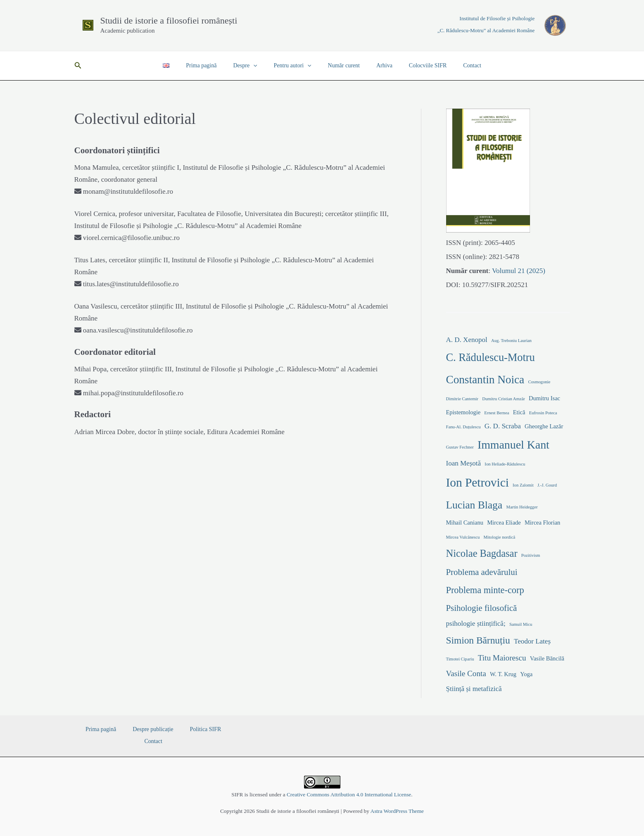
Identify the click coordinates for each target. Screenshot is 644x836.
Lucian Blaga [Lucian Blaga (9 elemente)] (474, 505)
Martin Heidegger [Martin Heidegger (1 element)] (522, 507)
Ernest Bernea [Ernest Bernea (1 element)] (497, 413)
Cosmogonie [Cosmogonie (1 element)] (539, 382)
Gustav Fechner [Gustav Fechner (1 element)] (460, 447)
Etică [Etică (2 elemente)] (519, 412)
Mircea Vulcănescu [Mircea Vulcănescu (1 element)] (463, 537)
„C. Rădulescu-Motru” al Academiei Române (486, 30)
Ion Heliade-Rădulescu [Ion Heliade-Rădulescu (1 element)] (505, 464)
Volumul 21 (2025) (518, 271)
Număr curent (341, 65)
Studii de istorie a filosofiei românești (169, 20)
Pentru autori (295, 66)
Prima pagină (214, 65)
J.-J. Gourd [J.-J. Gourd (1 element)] (547, 485)
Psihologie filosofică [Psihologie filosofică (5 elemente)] (482, 608)
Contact (455, 65)
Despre (252, 66)
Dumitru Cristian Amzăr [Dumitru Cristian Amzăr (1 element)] (504, 399)
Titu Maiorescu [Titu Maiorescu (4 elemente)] (502, 658)
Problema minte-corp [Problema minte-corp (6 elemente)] (485, 590)
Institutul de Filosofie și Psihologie (497, 18)
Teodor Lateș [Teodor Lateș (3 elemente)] (532, 641)
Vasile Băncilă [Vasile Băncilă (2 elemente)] (547, 658)
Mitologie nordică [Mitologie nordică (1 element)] (499, 537)
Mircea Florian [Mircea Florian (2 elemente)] (542, 522)
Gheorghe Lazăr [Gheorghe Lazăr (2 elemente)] (544, 426)
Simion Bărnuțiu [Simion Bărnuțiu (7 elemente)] (478, 640)
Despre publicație (141, 729)
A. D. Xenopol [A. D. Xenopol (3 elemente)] (467, 340)
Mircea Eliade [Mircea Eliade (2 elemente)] (504, 522)
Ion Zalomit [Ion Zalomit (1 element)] (523, 485)
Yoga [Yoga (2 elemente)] (526, 674)
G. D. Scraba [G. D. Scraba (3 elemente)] (503, 426)
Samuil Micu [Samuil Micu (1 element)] (521, 624)
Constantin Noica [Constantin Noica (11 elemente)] (485, 380)
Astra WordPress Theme (397, 811)
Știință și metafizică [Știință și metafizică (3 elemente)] (474, 689)
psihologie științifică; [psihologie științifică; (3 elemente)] (476, 623)
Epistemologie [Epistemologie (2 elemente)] (463, 412)
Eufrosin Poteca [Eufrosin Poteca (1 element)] (543, 413)
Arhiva (377, 65)
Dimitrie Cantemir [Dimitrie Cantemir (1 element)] (462, 399)
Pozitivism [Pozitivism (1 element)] (531, 555)
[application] (261, 66)
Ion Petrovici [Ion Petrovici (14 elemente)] (478, 482)
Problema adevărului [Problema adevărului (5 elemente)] (482, 572)
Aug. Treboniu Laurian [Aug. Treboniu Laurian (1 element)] (511, 341)
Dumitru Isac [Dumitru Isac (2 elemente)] (544, 398)
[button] (78, 66)
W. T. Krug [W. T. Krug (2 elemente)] (503, 674)
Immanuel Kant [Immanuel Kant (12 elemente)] (513, 445)
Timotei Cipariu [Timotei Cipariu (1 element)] (460, 659)
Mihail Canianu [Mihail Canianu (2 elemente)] (465, 522)
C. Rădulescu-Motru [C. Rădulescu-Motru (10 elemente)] (491, 357)
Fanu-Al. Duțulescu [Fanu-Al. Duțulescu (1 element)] (463, 427)
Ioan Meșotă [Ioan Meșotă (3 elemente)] (464, 463)
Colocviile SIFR (415, 65)
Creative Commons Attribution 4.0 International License (349, 794)
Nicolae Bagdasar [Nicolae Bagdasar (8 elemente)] (482, 553)
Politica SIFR (183, 729)
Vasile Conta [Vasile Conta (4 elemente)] (466, 673)
